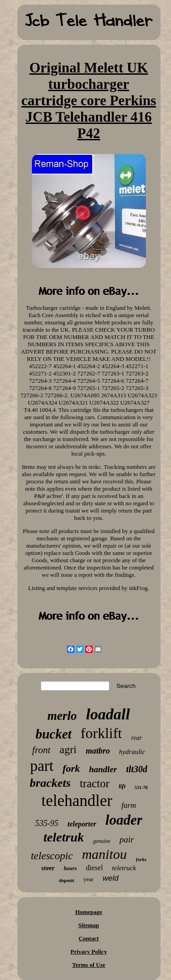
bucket (54, 734)
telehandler (77, 801)
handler (103, 769)
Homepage (89, 912)
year (88, 879)
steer (48, 868)
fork (71, 768)
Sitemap (89, 925)
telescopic (52, 856)
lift (122, 786)
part (42, 766)
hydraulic (132, 752)
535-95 (47, 823)
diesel (94, 868)
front (41, 750)
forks (141, 859)
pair (127, 839)
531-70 (141, 788)
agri (68, 749)
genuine (102, 841)
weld (111, 878)
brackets (50, 783)
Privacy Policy (89, 952)
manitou (104, 854)
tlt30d (137, 769)
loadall (108, 714)
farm (129, 805)
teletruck (124, 868)
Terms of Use (88, 965)
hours (70, 868)
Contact (88, 938)
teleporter (82, 824)
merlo (62, 716)
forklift (101, 733)
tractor (95, 783)
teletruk (64, 837)
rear (136, 738)
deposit (67, 880)
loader (124, 820)
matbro (98, 751)
